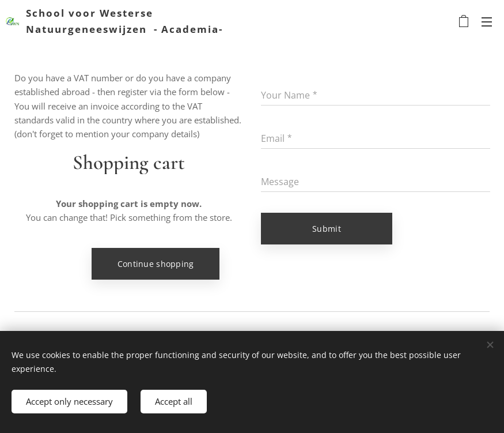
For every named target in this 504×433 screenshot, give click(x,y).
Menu (487, 22)
